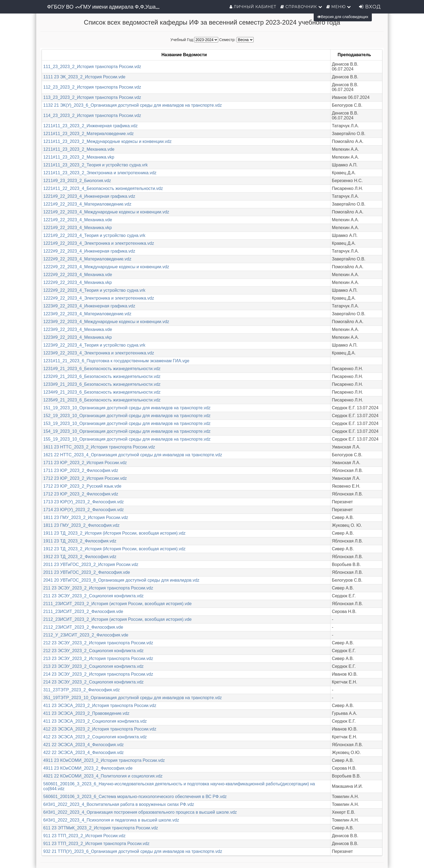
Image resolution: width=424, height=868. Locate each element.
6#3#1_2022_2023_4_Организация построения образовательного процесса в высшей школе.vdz (140, 812)
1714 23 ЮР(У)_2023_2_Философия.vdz (84, 510)
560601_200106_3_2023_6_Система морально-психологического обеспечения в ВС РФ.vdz (135, 797)
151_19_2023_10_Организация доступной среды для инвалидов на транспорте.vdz (127, 408)
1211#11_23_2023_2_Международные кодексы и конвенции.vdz (107, 141)
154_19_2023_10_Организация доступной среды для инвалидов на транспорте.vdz (127, 431)
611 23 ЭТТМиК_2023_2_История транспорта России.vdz (101, 828)
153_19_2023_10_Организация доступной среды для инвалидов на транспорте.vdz (127, 423)
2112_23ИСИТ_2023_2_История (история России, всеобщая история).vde (117, 619)
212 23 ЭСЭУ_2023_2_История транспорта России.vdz (98, 643)
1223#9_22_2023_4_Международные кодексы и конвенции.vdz (106, 322)
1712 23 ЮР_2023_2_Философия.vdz (81, 494)
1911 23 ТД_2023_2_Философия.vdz (80, 541)
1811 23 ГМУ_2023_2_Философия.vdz (81, 525)
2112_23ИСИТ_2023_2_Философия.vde (83, 627)
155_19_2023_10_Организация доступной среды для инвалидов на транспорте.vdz (127, 439)
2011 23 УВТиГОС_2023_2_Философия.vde (87, 572)
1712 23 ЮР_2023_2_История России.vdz (85, 478)
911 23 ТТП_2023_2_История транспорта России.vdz (96, 844)
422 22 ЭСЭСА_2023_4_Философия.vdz (84, 753)
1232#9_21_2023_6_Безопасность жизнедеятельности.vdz (102, 376)
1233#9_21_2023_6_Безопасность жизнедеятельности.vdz (102, 384)
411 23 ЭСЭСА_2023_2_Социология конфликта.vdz (95, 721)
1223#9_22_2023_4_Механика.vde (78, 329)
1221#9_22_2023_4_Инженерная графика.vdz (89, 196)
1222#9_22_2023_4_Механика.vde (78, 275)
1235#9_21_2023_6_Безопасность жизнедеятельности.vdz (102, 400)
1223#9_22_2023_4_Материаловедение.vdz (87, 314)
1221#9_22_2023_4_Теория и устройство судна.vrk (94, 235)
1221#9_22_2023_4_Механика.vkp (77, 228)
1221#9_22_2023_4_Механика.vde (78, 220)
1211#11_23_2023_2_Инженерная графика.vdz (90, 126)
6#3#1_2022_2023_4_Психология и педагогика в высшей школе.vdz (111, 820)
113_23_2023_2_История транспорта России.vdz (92, 97)
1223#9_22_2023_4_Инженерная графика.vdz (89, 306)
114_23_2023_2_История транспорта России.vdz (92, 115)
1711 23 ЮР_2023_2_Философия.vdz (81, 470)
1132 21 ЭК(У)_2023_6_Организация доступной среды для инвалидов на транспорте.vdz (132, 105)
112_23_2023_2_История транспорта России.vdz (92, 87)
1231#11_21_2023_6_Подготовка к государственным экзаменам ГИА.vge (116, 361)
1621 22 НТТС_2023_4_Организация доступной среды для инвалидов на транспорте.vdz (133, 455)
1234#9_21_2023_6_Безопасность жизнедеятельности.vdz (102, 392)
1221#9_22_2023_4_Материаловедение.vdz (87, 204)
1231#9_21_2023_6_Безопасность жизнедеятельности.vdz (102, 369)
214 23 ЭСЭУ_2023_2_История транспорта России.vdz (98, 674)
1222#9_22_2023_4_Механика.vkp (77, 282)
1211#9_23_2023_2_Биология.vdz (77, 181)
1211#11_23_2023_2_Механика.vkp (79, 157)
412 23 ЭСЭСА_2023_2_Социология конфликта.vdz (95, 737)
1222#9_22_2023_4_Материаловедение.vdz (87, 259)
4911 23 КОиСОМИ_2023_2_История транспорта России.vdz (104, 760)
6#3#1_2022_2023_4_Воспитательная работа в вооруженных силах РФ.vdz (119, 804)
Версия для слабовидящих (343, 17)
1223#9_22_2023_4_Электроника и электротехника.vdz (99, 353)
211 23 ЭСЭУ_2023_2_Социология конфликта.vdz (93, 596)
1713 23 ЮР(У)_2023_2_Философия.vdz (84, 502)
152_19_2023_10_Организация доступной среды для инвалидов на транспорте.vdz (127, 416)
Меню (339, 7)
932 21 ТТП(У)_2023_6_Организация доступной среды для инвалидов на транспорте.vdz (133, 851)
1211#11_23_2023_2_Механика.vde (79, 149)
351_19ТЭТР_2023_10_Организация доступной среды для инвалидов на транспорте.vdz (132, 698)
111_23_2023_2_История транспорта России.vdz (92, 67)
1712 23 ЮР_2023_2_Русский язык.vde (82, 486)
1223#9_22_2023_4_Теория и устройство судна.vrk (94, 345)
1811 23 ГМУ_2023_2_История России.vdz (86, 517)
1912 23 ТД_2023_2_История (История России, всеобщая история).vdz (114, 549)
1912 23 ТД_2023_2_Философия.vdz (80, 557)
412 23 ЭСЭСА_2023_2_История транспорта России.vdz (100, 729)
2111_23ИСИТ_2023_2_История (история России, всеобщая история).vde (117, 604)
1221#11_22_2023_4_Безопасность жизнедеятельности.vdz (103, 188)
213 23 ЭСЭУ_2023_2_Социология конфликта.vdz (93, 666)
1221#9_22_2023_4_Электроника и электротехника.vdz (99, 243)
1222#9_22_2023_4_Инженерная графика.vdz (89, 251)
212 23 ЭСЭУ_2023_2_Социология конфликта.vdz (93, 651)
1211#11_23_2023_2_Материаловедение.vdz (89, 134)
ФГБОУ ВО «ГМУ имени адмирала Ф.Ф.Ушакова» (106, 7)
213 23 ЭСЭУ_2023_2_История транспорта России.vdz (98, 658)
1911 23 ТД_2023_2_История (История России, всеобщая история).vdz (114, 533)
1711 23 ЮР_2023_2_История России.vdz (85, 463)
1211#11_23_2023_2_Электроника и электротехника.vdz (100, 173)
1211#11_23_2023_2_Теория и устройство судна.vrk (95, 165)
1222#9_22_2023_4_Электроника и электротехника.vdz (99, 298)
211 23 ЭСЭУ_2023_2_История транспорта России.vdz (98, 588)
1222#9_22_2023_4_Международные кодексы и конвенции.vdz (106, 267)
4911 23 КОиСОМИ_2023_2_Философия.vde (88, 768)
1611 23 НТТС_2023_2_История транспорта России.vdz (99, 447)
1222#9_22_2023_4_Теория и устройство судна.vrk (94, 290)
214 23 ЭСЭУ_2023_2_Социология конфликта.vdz (93, 682)
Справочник (301, 7)
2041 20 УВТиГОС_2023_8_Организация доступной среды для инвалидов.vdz (121, 580)
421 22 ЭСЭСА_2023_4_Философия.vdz (84, 745)
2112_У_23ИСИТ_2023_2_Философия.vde (86, 635)
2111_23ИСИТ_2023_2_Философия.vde (83, 611)
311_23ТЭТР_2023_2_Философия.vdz (82, 690)
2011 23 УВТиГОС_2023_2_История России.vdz (91, 564)
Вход (370, 7)
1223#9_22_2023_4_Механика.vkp (77, 337)
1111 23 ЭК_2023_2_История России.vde (84, 77)
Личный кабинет (253, 7)
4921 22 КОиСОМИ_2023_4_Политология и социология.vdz (103, 776)
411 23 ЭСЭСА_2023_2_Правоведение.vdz (86, 713)
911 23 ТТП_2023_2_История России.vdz (84, 836)
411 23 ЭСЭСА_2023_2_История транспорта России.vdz (100, 706)
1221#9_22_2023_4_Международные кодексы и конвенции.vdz (106, 212)
